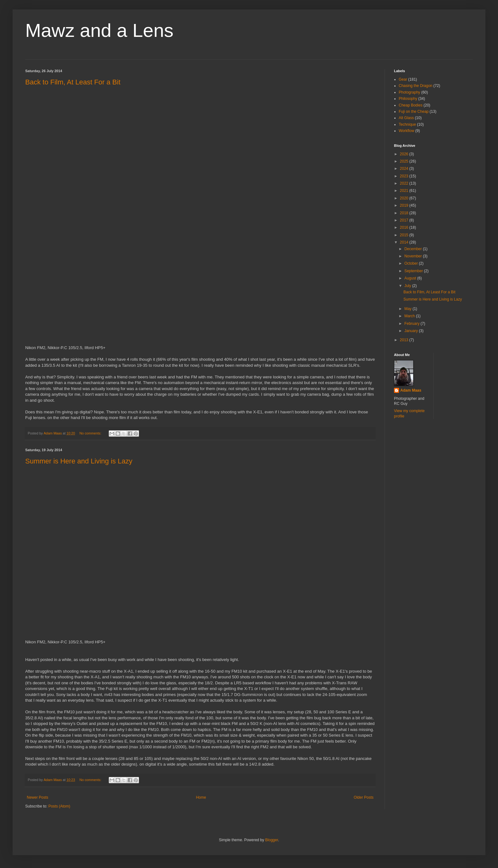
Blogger (272, 840)
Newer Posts (38, 797)
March (410, 316)
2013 (405, 340)
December (414, 249)
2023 (405, 176)
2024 (405, 169)
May (408, 309)
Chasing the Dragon (416, 86)
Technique (407, 124)
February (412, 324)
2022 (405, 183)
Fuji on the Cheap (414, 112)
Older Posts (364, 797)
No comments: (91, 433)
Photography (409, 92)
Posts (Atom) (59, 806)
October (412, 263)
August (411, 278)
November (414, 256)
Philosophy (408, 99)
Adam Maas (411, 390)
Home (201, 797)
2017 (405, 220)
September (414, 271)
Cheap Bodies (411, 105)
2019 (405, 205)
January (412, 331)
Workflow (406, 131)
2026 (405, 154)
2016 (405, 227)
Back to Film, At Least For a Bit (73, 82)
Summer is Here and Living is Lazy (79, 461)
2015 (405, 235)
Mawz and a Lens (99, 30)
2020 (405, 198)
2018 (405, 213)
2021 (405, 191)
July (408, 286)
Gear (403, 79)
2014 (405, 242)
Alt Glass (406, 118)
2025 (405, 161)
